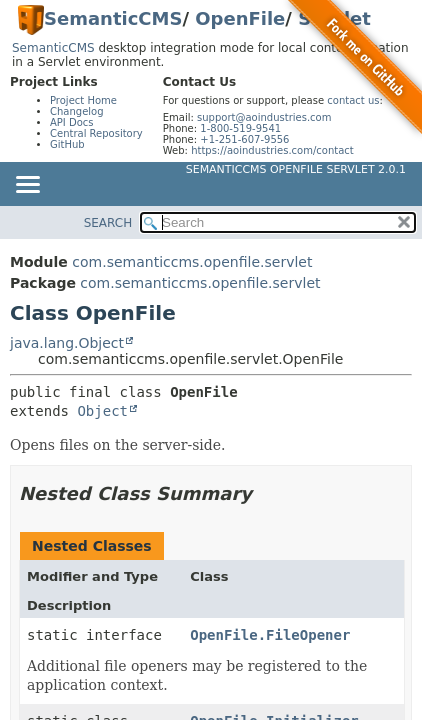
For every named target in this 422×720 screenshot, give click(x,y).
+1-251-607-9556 (244, 139)
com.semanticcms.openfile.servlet (192, 262)
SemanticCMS (113, 18)
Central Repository (96, 133)
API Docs (72, 122)
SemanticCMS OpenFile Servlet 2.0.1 (296, 169)
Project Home (83, 100)
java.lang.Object (67, 343)
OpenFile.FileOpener (270, 635)
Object (102, 411)
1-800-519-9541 (240, 128)
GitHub (67, 144)
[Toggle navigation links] (27, 186)
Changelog (77, 111)
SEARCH (108, 223)
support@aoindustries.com (264, 117)
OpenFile (240, 18)
